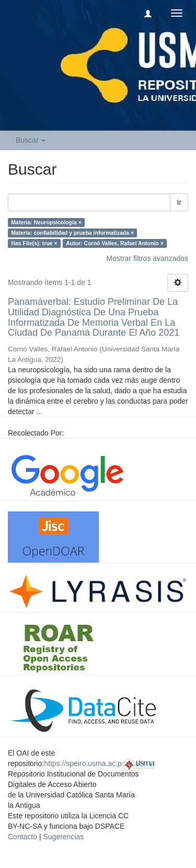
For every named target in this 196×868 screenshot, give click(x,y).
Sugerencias (63, 837)
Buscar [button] (31, 140)
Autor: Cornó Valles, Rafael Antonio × (115, 243)
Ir (179, 202)
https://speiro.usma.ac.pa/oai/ (92, 763)
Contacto (22, 837)
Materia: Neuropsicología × (46, 222)
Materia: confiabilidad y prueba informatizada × (72, 233)
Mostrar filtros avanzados (147, 258)
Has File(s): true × (34, 243)
